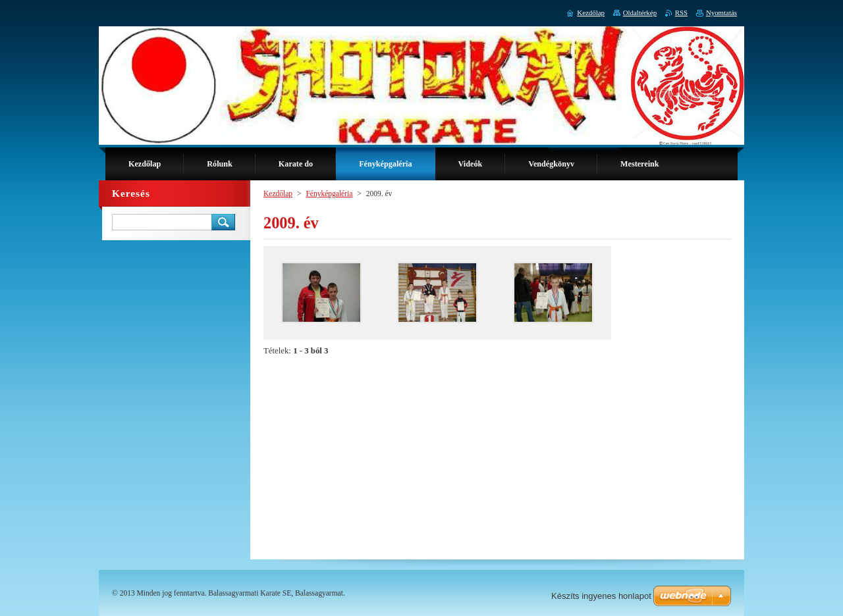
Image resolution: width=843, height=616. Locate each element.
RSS (681, 13)
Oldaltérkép (640, 13)
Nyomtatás (721, 13)
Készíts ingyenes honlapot (601, 596)
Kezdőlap (278, 193)
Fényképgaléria (329, 193)
